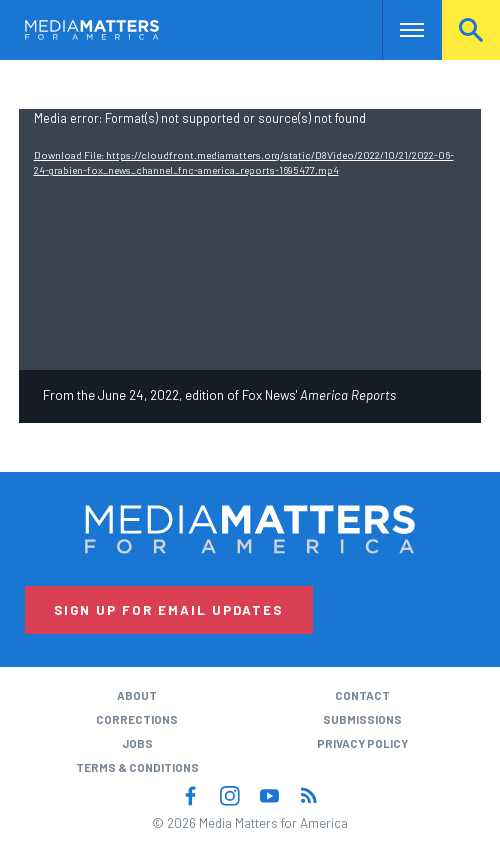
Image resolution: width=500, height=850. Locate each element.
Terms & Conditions (137, 767)
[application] (250, 239)
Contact (362, 695)
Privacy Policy (362, 743)
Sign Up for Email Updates (168, 610)
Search (471, 29)
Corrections (137, 719)
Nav (397, 29)
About (137, 695)
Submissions (362, 719)
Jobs (137, 743)
